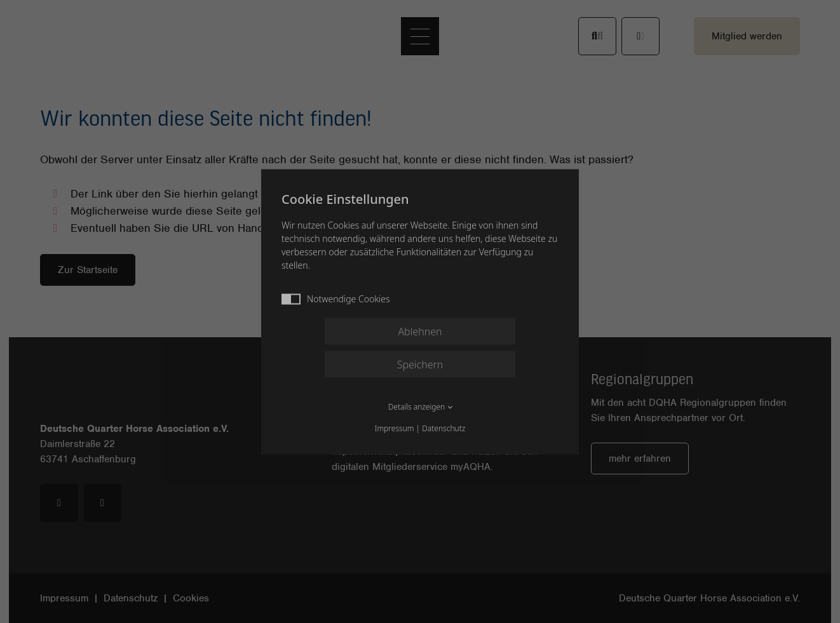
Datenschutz (444, 428)
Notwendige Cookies (336, 298)
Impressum (395, 428)
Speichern (420, 364)
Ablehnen (420, 331)
